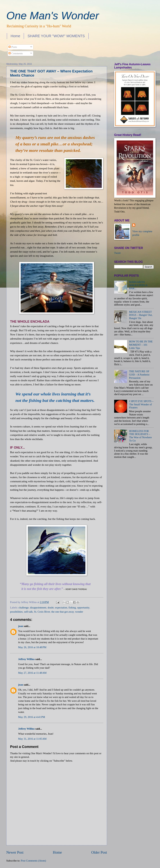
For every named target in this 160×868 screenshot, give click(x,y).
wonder (79, 612)
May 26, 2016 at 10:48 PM (32, 647)
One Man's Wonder (53, 16)
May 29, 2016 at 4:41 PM (32, 717)
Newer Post (15, 852)
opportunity (83, 608)
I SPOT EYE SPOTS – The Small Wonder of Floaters (141, 404)
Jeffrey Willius (26, 659)
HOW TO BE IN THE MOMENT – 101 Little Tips (141, 345)
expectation (61, 608)
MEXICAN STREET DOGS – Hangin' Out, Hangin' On (141, 315)
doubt (51, 608)
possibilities (16, 612)
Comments (16, 53)
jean (21, 626)
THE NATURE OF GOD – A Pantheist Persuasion (139, 375)
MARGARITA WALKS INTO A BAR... (138, 285)
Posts (13, 47)
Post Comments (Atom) (33, 861)
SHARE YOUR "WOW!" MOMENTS (56, 36)
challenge (24, 608)
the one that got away (63, 612)
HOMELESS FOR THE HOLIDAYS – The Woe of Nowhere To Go (140, 436)
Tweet (117, 253)
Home (15, 36)
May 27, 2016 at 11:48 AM (32, 673)
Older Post (99, 852)
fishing (72, 608)
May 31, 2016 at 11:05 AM (32, 739)
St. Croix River (42, 612)
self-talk (28, 612)
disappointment (38, 608)
